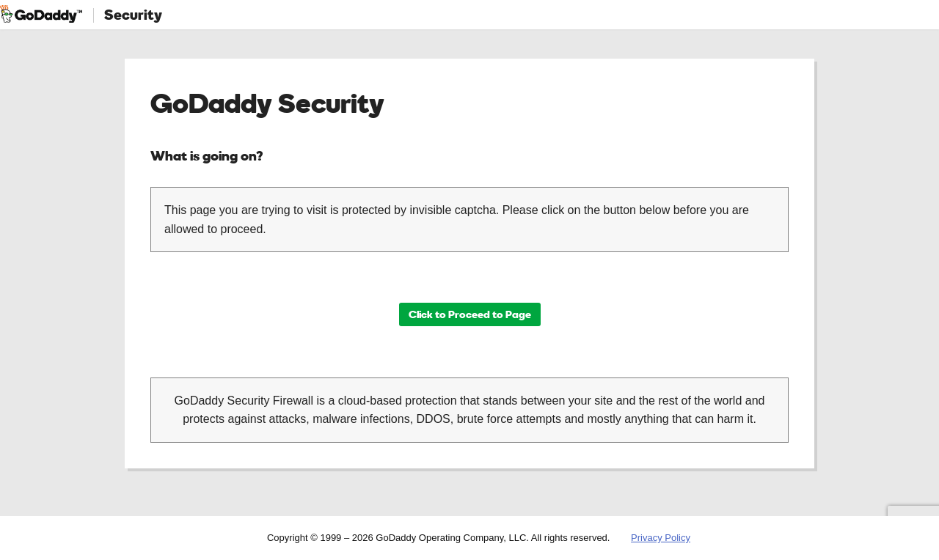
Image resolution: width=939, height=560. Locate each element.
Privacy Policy (661, 538)
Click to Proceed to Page (470, 314)
